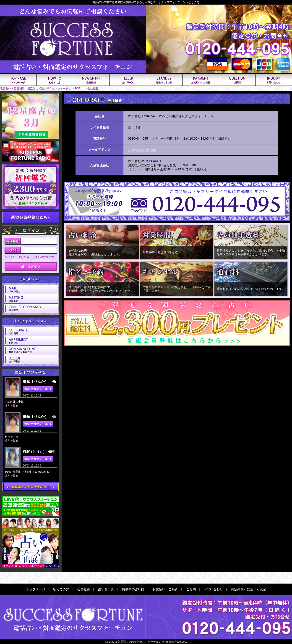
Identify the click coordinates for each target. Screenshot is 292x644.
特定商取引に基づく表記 (248, 589)
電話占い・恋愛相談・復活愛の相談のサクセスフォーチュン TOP (40, 89)
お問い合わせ (213, 589)
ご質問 (191, 589)
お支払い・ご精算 (165, 589)
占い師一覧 (106, 589)
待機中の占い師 (133, 589)
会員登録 (83, 589)
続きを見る (11, 406)
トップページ (36, 589)
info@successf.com (142, 150)
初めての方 (61, 589)
